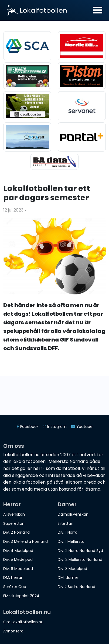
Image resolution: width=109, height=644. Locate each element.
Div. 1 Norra (68, 532)
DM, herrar (13, 578)
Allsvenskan (14, 514)
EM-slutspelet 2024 (21, 596)
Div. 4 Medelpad (18, 551)
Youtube (82, 427)
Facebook (28, 427)
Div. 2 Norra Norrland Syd (80, 551)
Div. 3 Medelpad (72, 569)
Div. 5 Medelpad (18, 559)
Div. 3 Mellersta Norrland (25, 541)
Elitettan (66, 523)
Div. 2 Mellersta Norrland (80, 559)
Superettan (14, 523)
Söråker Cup (15, 587)
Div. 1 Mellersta (71, 541)
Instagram (55, 427)
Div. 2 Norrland (16, 532)
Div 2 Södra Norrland (76, 587)
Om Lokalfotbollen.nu (23, 622)
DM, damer (68, 578)
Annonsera (13, 631)
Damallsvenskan (73, 514)
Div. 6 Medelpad (18, 569)
